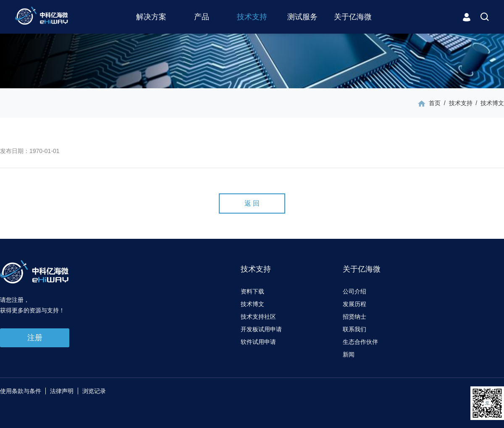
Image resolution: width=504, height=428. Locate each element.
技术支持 (252, 17)
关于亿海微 (353, 17)
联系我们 (354, 329)
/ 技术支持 (456, 103)
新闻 (349, 354)
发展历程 (354, 304)
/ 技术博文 (488, 103)
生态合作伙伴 (360, 342)
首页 (435, 103)
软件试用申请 (258, 342)
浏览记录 (94, 391)
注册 (35, 338)
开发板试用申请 (261, 329)
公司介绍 (354, 291)
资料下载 (252, 291)
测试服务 (302, 17)
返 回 (252, 203)
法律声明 (62, 391)
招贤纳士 (354, 317)
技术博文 (252, 304)
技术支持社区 (258, 317)
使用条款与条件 (21, 391)
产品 (202, 17)
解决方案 (151, 17)
